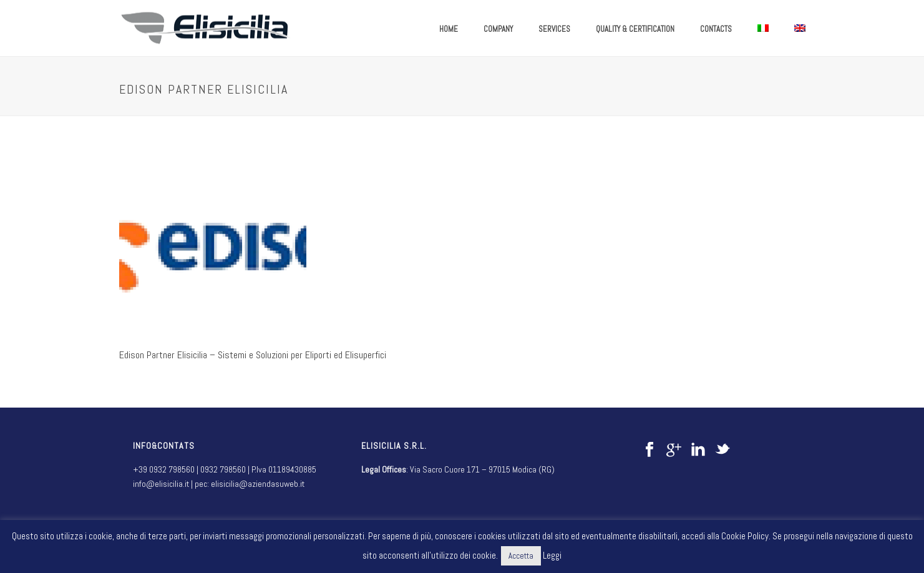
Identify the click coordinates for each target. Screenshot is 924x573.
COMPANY (498, 29)
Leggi (552, 555)
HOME (449, 29)
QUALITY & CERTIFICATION (635, 29)
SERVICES (554, 29)
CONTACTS (716, 29)
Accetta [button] (521, 556)
